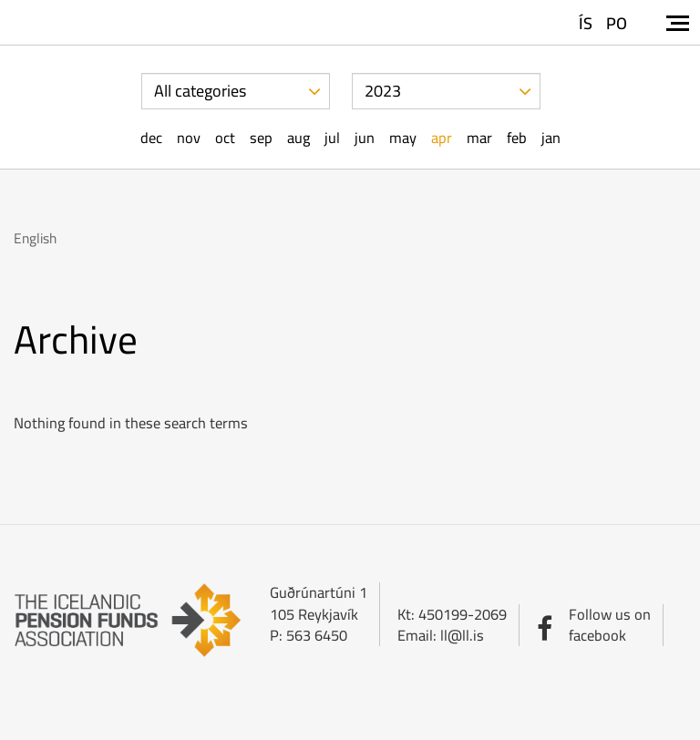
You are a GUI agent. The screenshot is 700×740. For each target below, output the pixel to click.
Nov (189, 138)
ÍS (586, 23)
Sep (261, 138)
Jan (551, 138)
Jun (365, 138)
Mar (479, 138)
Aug (299, 138)
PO (617, 23)
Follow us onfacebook (610, 625)
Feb (517, 138)
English (35, 238)
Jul (332, 138)
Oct (225, 138)
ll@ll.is (462, 635)
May (403, 138)
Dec (151, 138)
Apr (442, 138)
